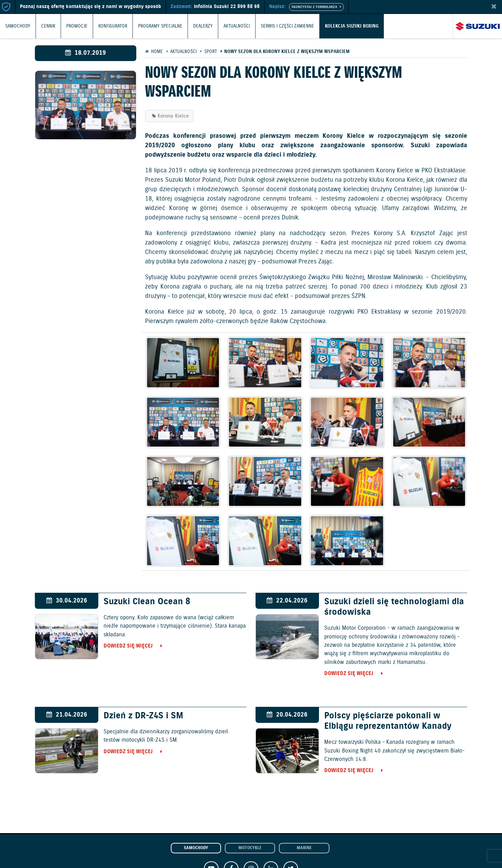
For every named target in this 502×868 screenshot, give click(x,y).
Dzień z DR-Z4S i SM (143, 716)
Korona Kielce (173, 116)
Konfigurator (113, 26)
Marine (304, 848)
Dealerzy (203, 26)
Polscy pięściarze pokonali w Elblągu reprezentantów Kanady (388, 721)
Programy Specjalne (160, 26)
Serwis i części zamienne (287, 26)
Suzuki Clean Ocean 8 (147, 602)
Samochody (18, 26)
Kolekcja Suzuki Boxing (352, 26)
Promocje (77, 26)
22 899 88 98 (245, 7)
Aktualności (237, 26)
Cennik (48, 26)
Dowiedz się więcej (128, 646)
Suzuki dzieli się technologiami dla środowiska (394, 607)
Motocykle (250, 848)
